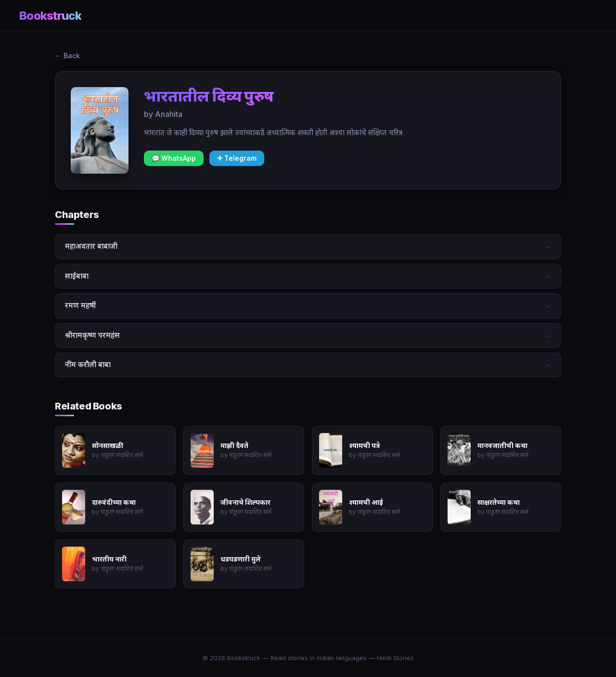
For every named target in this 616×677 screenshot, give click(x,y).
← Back (67, 56)
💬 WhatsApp (174, 158)
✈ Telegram (237, 158)
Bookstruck (50, 16)
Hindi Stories (395, 658)
